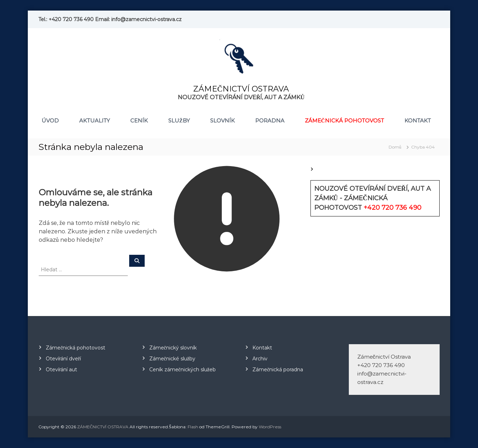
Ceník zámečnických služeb (183, 370)
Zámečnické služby (172, 359)
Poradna (270, 121)
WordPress (270, 427)
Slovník (222, 121)
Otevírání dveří (63, 359)
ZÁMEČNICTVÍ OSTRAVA (241, 89)
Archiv (260, 359)
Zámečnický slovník (173, 348)
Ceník (139, 121)
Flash (193, 427)
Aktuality (95, 121)
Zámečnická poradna (278, 370)
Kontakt (418, 121)
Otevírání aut (61, 370)
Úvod (50, 121)
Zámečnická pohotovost (344, 121)
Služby (179, 121)
